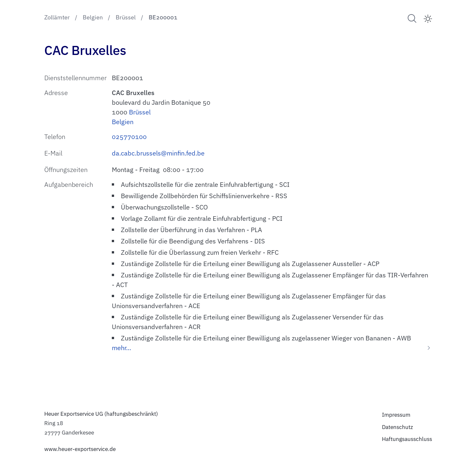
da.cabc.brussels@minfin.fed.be (158, 153)
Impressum (396, 415)
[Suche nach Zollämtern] (412, 18)
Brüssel (140, 112)
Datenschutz (397, 427)
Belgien (123, 122)
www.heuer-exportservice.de (80, 449)
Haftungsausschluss (407, 439)
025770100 (129, 137)
